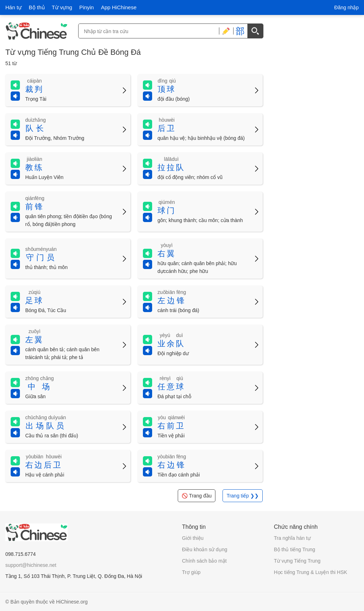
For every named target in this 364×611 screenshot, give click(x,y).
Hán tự (14, 7)
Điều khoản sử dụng (205, 549)
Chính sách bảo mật (204, 561)
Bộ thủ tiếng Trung (295, 549)
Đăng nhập (346, 7)
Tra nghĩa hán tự (292, 538)
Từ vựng (62, 7)
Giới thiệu (193, 538)
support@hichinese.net (31, 565)
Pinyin (87, 7)
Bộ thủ (37, 7)
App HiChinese (119, 7)
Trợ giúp (191, 572)
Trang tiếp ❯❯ (243, 496)
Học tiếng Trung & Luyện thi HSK (311, 572)
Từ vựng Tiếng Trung (297, 561)
